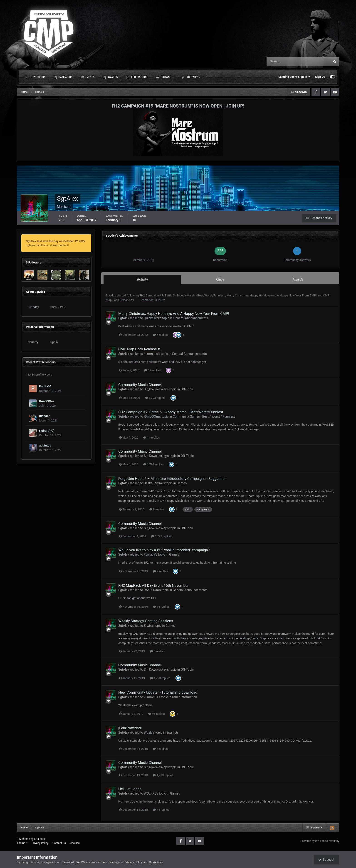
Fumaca (150, 554)
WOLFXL (150, 793)
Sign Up (320, 77)
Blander (44, 416)
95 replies (156, 714)
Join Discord (137, 77)
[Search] (285, 61)
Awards (110, 77)
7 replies (160, 571)
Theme (22, 843)
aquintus (45, 445)
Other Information (185, 697)
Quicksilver (152, 318)
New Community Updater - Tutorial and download (158, 692)
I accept (326, 860)
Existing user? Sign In (295, 77)
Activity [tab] (142, 279)
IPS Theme (23, 839)
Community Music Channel (140, 385)
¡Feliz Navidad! (130, 728)
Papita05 (45, 386)
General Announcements (191, 318)
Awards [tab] (298, 279)
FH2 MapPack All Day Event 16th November (153, 586)
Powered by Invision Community (320, 841)
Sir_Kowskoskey (155, 389)
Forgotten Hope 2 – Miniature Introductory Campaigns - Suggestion (172, 479)
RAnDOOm (46, 401)
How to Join (35, 77)
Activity (191, 77)
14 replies (151, 438)
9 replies (157, 509)
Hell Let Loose (130, 789)
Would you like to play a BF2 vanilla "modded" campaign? (164, 550)
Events (88, 77)
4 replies (160, 749)
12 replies (152, 370)
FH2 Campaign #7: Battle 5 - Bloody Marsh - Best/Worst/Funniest (182, 295)
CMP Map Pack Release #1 (140, 349)
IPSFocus (40, 839)
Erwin (148, 626)
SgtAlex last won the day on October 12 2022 (56, 241)
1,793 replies (155, 398)
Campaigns (63, 77)
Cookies (75, 843)
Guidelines (156, 862)
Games (182, 483)
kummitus (151, 354)
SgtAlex (111, 295)
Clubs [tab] (220, 279)
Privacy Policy (40, 843)
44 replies (161, 810)
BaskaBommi (153, 483)
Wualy (148, 733)
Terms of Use (71, 862)
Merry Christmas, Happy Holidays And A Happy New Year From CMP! (272, 295)
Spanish (172, 733)
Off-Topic (187, 389)
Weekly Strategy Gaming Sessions (146, 621)
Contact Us (59, 843)
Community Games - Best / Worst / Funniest (204, 416)
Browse (165, 77)
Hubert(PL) (47, 431)
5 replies (160, 335)
